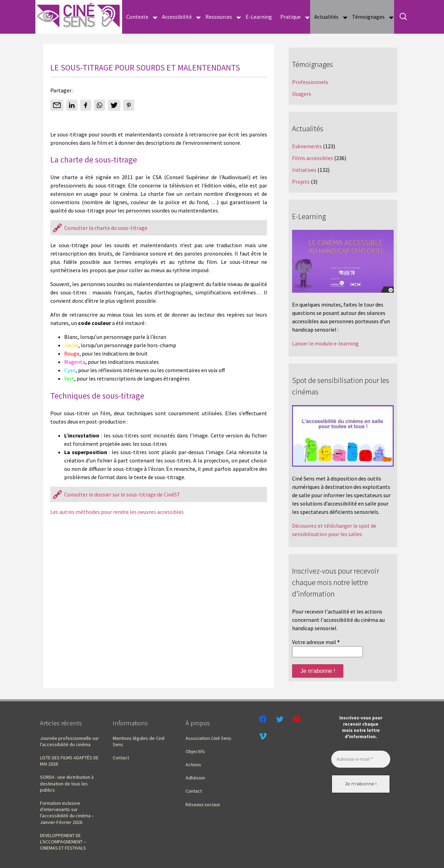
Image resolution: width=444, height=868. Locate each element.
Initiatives (304, 170)
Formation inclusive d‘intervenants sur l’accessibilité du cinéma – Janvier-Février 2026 (67, 813)
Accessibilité (177, 17)
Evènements (307, 146)
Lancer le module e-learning (325, 343)
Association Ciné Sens (208, 738)
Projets (301, 182)
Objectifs (195, 751)
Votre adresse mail (316, 642)
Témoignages (368, 17)
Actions (193, 765)
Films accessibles (313, 158)
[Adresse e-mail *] (361, 759)
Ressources (219, 17)
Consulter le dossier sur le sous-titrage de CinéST (122, 494)
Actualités (326, 17)
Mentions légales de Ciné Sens (139, 741)
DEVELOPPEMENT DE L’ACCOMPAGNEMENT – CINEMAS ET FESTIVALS (63, 842)
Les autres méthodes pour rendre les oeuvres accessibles (117, 512)
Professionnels (310, 82)
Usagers (302, 94)
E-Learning (259, 17)
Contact (121, 758)
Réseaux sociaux (203, 804)
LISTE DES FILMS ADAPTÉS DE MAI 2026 (69, 761)
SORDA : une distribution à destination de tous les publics (67, 783)
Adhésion (195, 778)
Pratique (291, 17)
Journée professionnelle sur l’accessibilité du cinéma (69, 741)
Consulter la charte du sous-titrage (106, 228)
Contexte (137, 17)
